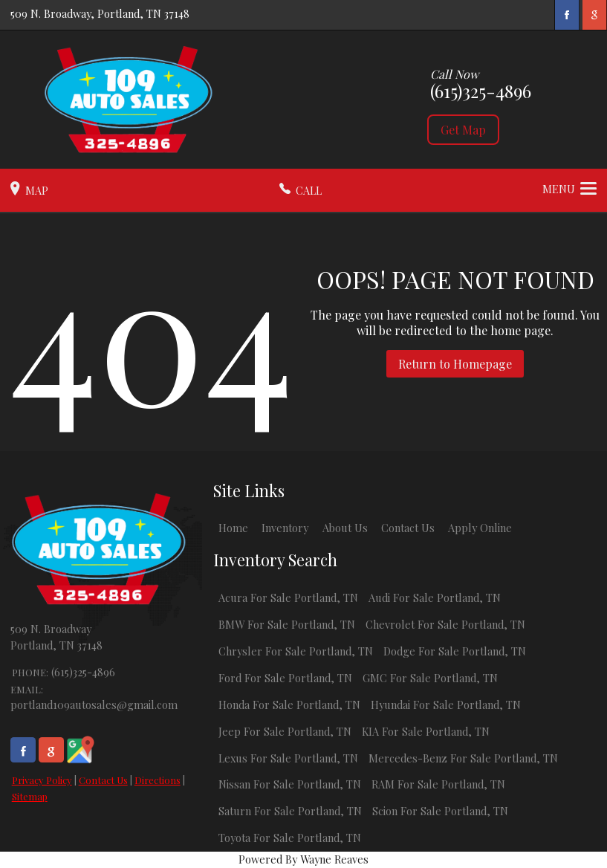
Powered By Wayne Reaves (303, 859)
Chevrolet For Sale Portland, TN (445, 624)
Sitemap (30, 796)
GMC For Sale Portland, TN (430, 678)
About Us (345, 528)
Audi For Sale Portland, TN (435, 597)
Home (233, 528)
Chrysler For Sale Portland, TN (296, 651)
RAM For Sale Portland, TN (438, 784)
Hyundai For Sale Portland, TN (446, 705)
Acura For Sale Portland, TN (288, 597)
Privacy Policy (42, 780)
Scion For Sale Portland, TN (440, 811)
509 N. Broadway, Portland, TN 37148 (100, 13)
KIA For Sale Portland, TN (426, 731)
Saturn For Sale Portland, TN (290, 811)
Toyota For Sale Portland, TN (290, 838)
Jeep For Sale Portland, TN (285, 731)
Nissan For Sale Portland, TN (290, 784)
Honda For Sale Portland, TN (289, 705)
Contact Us (103, 780)
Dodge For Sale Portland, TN (455, 651)
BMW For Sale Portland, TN (287, 624)
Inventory (285, 528)
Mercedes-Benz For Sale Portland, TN (463, 758)
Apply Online (480, 528)
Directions (158, 780)
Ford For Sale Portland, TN (285, 678)
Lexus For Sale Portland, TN (288, 758)
